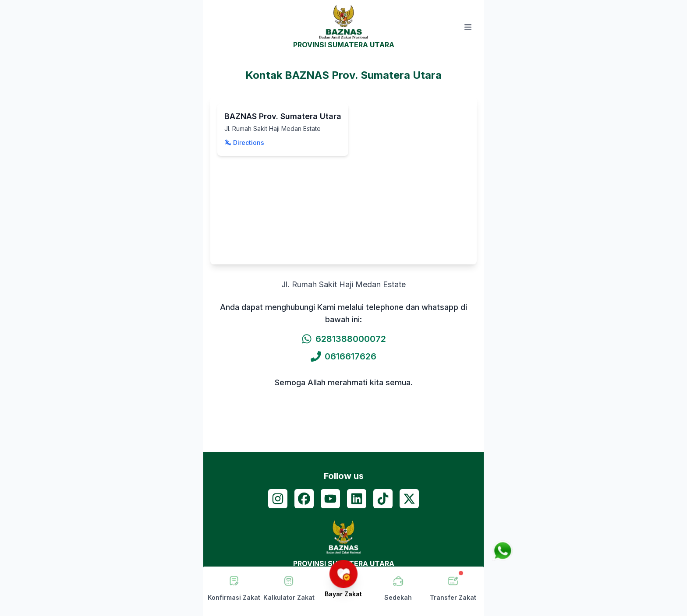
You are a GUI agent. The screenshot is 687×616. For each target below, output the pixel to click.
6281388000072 (344, 339)
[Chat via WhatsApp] (503, 551)
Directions (244, 143)
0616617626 (343, 356)
